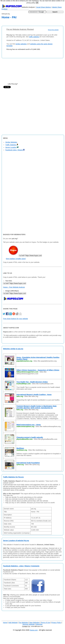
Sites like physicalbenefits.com (46, 439)
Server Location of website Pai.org (16, 541)
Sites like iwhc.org (31, 396)
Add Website (13, 623)
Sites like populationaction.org (45, 361)
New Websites (34, 623)
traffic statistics (34, 37)
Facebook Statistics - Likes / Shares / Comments (21, 566)
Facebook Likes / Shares (15, 150)
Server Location (12, 147)
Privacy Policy (56, 623)
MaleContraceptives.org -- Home (29, 425)
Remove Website (29, 624)
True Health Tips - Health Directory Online (32, 382)
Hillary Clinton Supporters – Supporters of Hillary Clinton (38, 370)
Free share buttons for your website (15, 319)
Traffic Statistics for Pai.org (13, 477)
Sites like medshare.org (37, 450)
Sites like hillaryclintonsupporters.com (31, 373)
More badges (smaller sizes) (16, 259)
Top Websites (23, 623)
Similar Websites (11, 142)
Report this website (53, 30)
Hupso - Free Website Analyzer (14, 287)
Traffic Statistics (12, 145)
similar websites (21, 44)
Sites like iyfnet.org (32, 465)
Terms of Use (45, 623)
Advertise (39, 624)
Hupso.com (34, 630)
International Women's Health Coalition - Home (34, 395)
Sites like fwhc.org (31, 410)
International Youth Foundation (28, 463)
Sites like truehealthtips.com (43, 384)
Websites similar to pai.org (13, 349)
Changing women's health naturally (30, 437)
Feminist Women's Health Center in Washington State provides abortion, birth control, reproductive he (36, 407)
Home (5, 623)
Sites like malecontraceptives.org (48, 426)
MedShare (20, 448)
